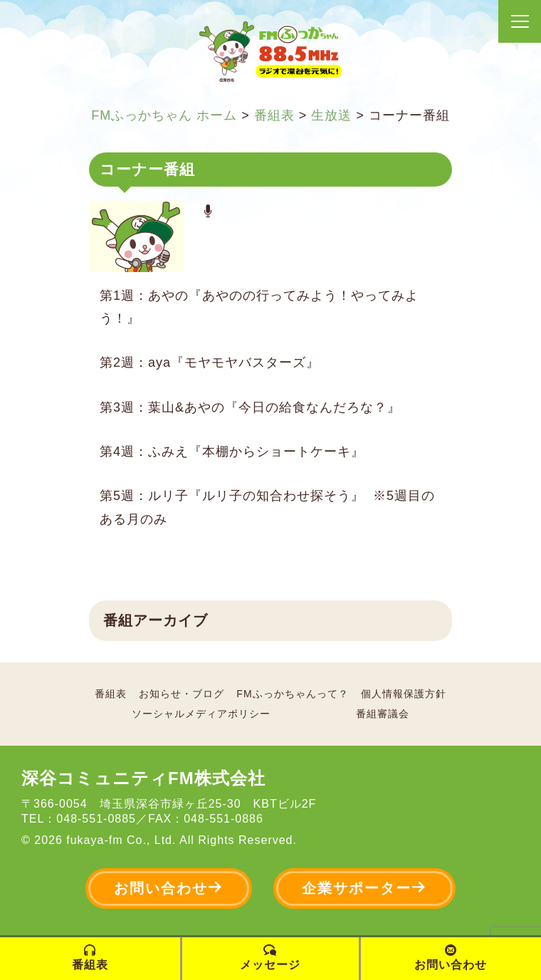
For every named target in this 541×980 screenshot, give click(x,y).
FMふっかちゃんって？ (292, 694)
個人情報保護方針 (404, 694)
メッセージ (270, 958)
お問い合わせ (169, 888)
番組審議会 (383, 714)
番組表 (111, 694)
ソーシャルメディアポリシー (201, 714)
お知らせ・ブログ (182, 694)
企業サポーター (364, 888)
